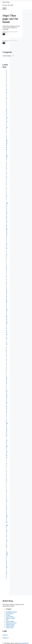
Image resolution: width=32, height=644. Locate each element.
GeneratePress (25, 643)
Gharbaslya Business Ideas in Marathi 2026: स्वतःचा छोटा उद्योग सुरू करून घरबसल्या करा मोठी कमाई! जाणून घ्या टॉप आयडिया (7, 402)
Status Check (10, 627)
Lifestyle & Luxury (11, 623)
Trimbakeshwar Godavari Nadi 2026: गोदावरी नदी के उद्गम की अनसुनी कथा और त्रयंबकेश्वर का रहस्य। (7, 299)
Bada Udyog (6, 2)
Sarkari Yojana (10, 626)
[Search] (4, 34)
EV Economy (10, 613)
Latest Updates (10, 621)
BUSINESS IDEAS (11, 612)
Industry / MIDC (11, 618)
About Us (5, 635)
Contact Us (6, 638)
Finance (8, 615)
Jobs (7, 620)
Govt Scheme (10, 617)
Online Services (10, 624)
